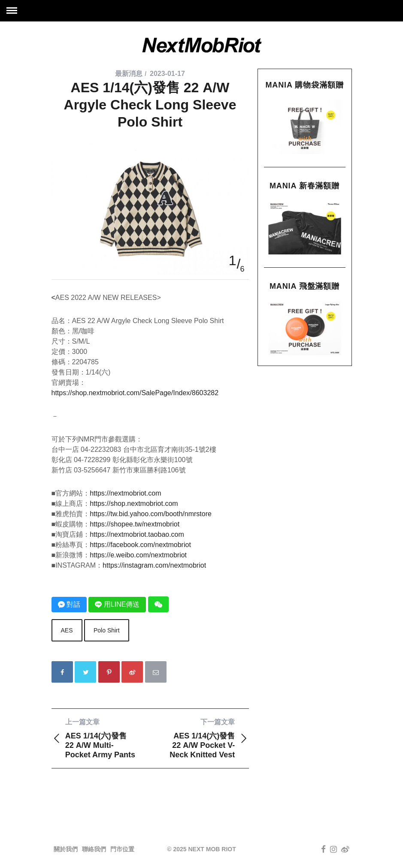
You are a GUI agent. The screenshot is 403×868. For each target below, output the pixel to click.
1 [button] (233, 260)
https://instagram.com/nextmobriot (154, 565)
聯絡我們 (94, 849)
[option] (150, 144)
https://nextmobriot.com (125, 493)
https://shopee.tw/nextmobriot (135, 524)
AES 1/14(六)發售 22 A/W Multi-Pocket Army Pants (101, 738)
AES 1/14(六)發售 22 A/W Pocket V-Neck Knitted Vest (200, 738)
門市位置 (122, 849)
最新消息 (129, 74)
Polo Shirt (107, 630)
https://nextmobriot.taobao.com (137, 534)
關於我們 (66, 849)
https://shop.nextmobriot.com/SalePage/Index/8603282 (135, 393)
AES (67, 630)
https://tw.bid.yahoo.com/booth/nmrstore (151, 514)
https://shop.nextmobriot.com (134, 504)
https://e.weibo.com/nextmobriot (138, 555)
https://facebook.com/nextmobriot (140, 545)
